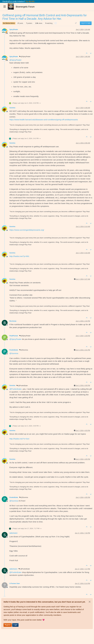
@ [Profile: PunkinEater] (15, 389)
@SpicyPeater (25, 57)
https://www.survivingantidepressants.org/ (27, 230)
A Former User (15, 584)
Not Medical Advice (9, 23)
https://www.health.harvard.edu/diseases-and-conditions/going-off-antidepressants (44, 120)
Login (15, 625)
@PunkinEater (22, 386)
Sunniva (12, 108)
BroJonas (13, 321)
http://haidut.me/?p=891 (19, 256)
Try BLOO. (30, 1)
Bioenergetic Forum (25, 7)
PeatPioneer (14, 336)
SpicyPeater (14, 30)
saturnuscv (13, 533)
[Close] (90, 602)
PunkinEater (14, 350)
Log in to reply (86, 23)
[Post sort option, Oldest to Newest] (76, 23)
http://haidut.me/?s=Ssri (19, 439)
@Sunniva (24, 350)
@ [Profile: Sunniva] (14, 353)
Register (8, 625)
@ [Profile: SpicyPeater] (15, 60)
